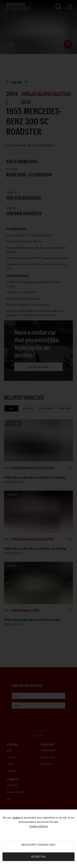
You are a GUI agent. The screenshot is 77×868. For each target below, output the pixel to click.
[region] (38, 839)
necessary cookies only (38, 845)
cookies (16, 818)
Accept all (38, 857)
